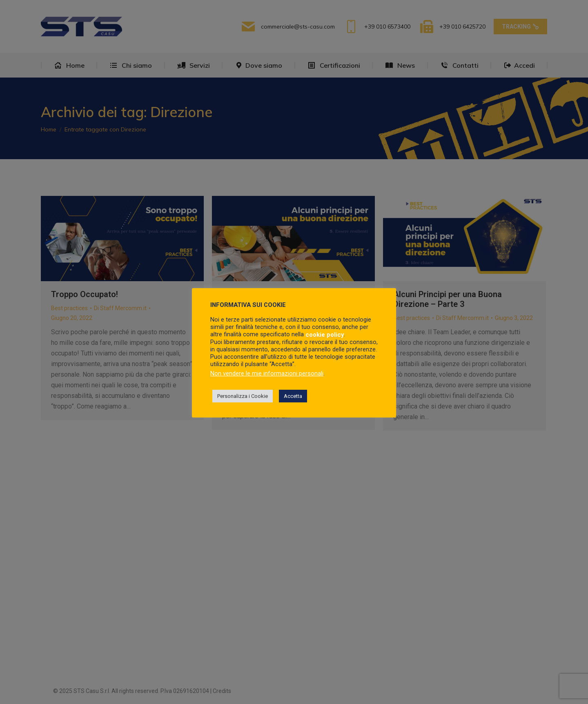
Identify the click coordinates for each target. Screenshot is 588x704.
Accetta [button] (293, 396)
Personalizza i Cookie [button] (243, 396)
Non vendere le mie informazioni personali (267, 373)
